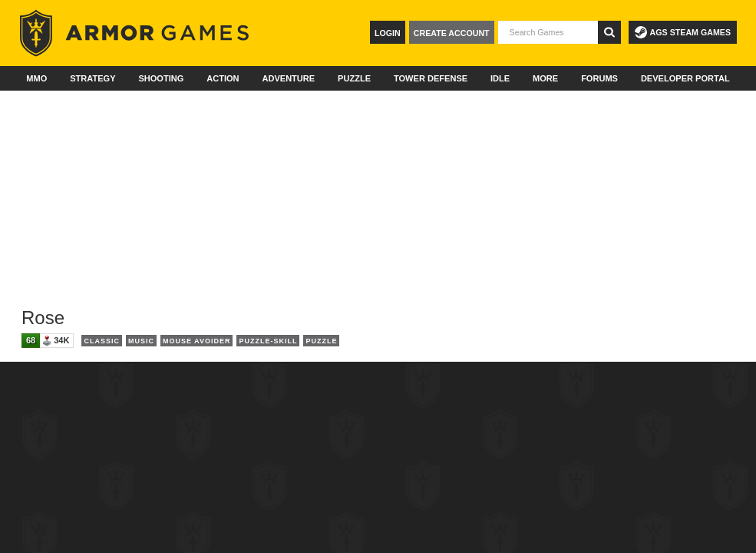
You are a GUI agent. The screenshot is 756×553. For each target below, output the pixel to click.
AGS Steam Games (683, 32)
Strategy (92, 78)
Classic (102, 341)
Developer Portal (685, 78)
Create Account (452, 33)
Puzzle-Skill (268, 341)
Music (141, 341)
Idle (500, 78)
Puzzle (354, 78)
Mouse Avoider (197, 341)
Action (223, 78)
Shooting (161, 78)
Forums (599, 78)
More (545, 78)
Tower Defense (431, 78)
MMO (36, 78)
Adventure (288, 78)
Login (388, 33)
